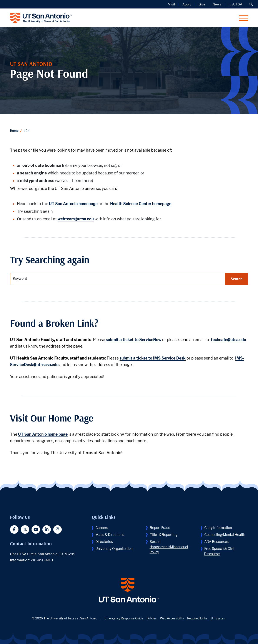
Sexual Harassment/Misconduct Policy (170, 547)
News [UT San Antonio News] (217, 4)
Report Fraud (160, 528)
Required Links (198, 619)
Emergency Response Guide (123, 619)
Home (14, 131)
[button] (251, 4)
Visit (172, 4)
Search (237, 279)
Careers (102, 528)
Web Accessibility (172, 619)
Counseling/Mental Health (225, 535)
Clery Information (218, 528)
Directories (104, 542)
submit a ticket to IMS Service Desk (154, 358)
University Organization (114, 549)
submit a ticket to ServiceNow (135, 340)
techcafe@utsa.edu (28, 346)
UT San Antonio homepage (74, 204)
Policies (151, 619)
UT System (219, 619)
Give (202, 4)
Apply (187, 4)
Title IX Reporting (164, 535)
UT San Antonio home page (44, 434)
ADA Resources (217, 542)
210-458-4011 (42, 560)
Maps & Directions (110, 535)
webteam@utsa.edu (77, 219)
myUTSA (235, 4)
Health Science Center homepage (145, 204)
